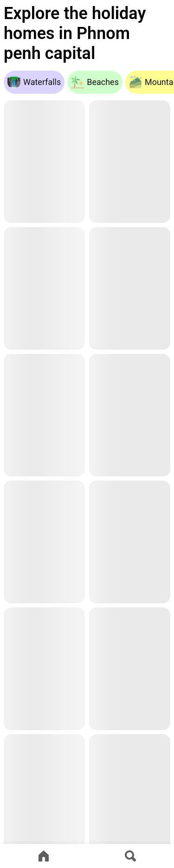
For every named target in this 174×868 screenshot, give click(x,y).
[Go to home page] (44, 856)
